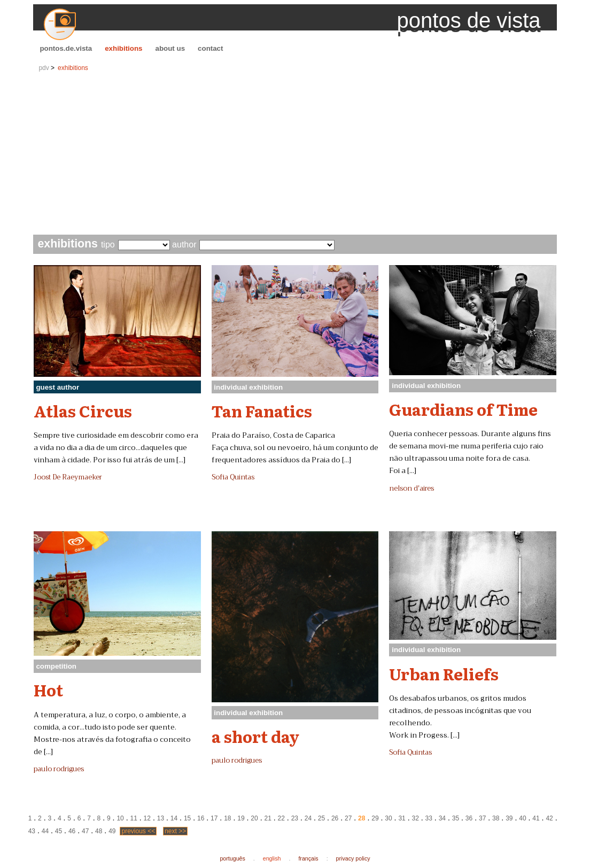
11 (134, 818)
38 (496, 818)
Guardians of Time (463, 409)
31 (402, 818)
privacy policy (353, 858)
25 (321, 818)
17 (214, 818)
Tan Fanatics (262, 410)
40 (522, 818)
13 (161, 818)
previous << (138, 831)
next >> (175, 831)
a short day (255, 736)
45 (59, 831)
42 (549, 818)
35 (456, 818)
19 (241, 818)
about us (170, 48)
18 (227, 818)
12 (147, 818)
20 (254, 818)
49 (112, 831)
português (232, 858)
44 (45, 831)
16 (201, 818)
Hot (48, 689)
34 (442, 818)
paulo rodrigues (59, 769)
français (308, 858)
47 (85, 831)
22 (281, 818)
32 (415, 818)
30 (388, 818)
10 (120, 818)
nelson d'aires (412, 489)
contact (210, 48)
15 (187, 818)
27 (348, 818)
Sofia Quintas (233, 477)
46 (72, 831)
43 (32, 831)
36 (469, 818)
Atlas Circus (83, 410)
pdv (44, 68)
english (272, 858)
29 (375, 818)
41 (536, 818)
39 (509, 818)
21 (267, 818)
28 (362, 818)
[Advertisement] (295, 154)
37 (482, 818)
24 (308, 818)
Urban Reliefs (444, 673)
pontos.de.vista (66, 48)
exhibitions (123, 48)
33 (429, 818)
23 (295, 818)
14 (174, 818)
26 (335, 818)
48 (99, 831)
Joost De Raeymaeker (68, 477)
